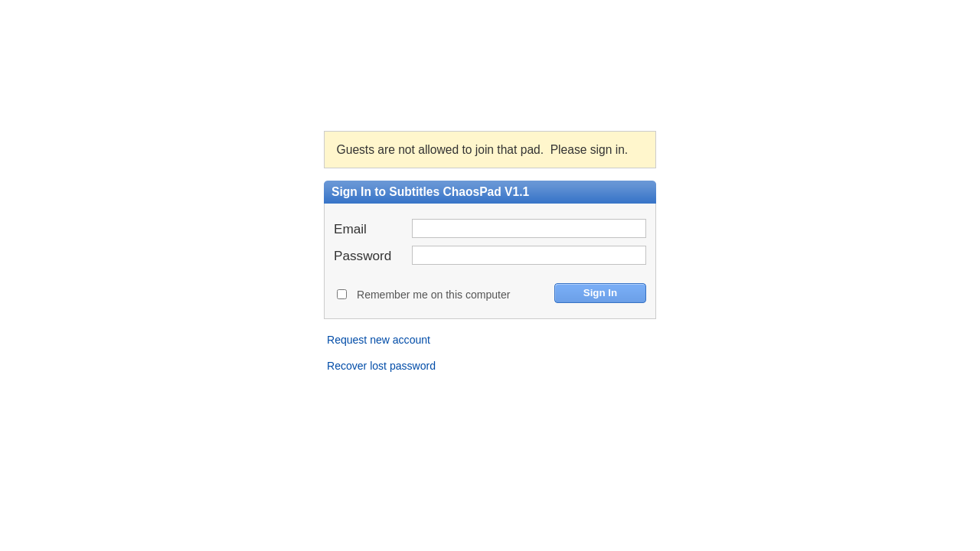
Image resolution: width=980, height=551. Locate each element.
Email (350, 228)
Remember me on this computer (433, 295)
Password (363, 255)
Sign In (600, 293)
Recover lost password (381, 366)
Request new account (379, 340)
